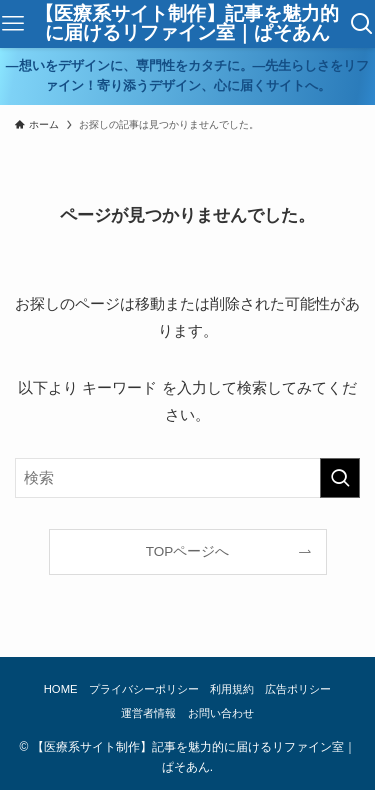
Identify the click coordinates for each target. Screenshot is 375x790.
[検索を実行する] (340, 478)
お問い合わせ (221, 713)
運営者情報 (148, 713)
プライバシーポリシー (144, 689)
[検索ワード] (187, 478)
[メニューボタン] (12, 24)
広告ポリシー (298, 689)
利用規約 (232, 689)
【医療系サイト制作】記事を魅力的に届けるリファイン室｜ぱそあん (187, 24)
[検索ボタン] (362, 24)
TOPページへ (188, 551)
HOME (61, 689)
